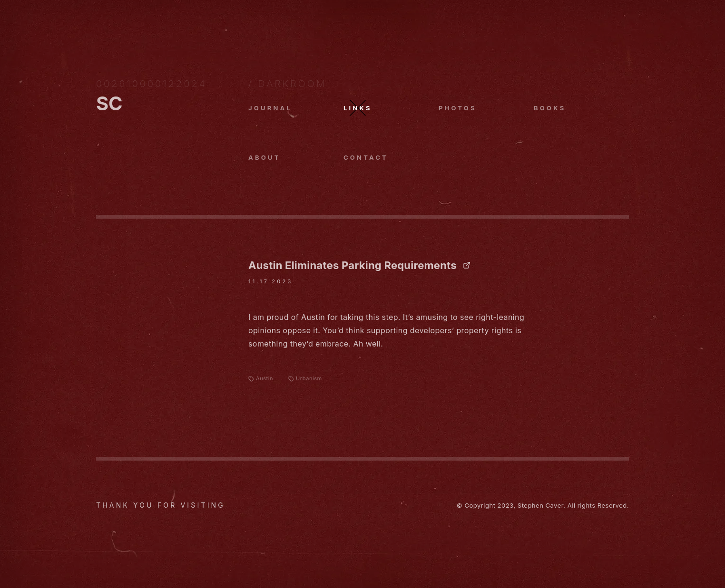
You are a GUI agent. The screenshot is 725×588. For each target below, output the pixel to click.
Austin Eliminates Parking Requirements (359, 265)
